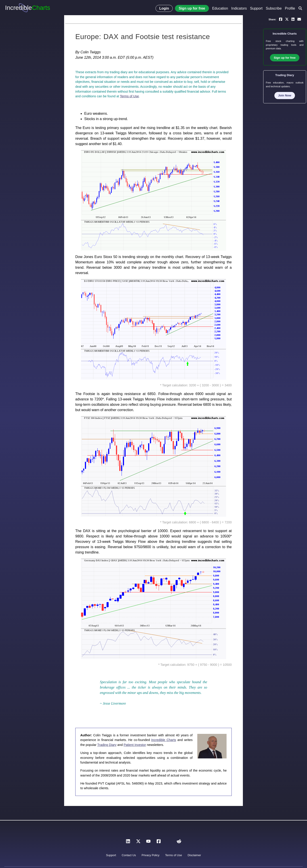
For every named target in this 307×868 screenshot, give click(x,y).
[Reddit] (179, 842)
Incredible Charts (164, 740)
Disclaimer (194, 855)
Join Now (285, 95)
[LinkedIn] (128, 842)
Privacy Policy (151, 855)
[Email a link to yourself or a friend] (299, 19)
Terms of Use (129, 96)
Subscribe (274, 8)
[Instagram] (169, 842)
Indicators (239, 8)
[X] (138, 842)
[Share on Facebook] (281, 19)
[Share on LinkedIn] (293, 19)
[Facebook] (159, 842)
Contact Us (129, 855)
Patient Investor (135, 745)
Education (220, 8)
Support (256, 8)
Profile (290, 8)
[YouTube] (148, 842)
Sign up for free (192, 8)
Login (164, 8)
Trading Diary (107, 745)
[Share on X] (287, 19)
